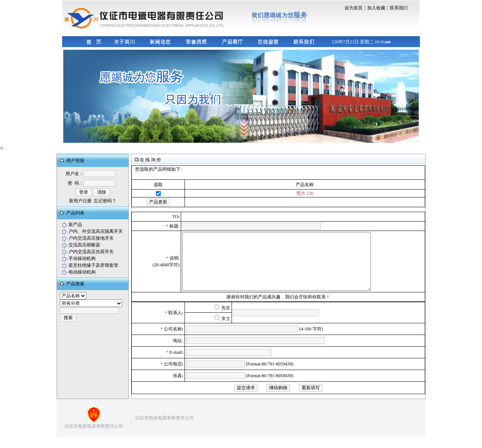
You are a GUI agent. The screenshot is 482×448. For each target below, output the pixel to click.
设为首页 (354, 8)
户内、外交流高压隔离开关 (96, 231)
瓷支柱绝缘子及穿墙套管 (93, 265)
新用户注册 (80, 201)
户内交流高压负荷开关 (91, 252)
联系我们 (399, 8)
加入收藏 (376, 8)
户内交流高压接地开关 (91, 238)
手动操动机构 (82, 258)
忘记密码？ (105, 201)
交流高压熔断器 (84, 245)
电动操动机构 (82, 272)
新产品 (75, 225)
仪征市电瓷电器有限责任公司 (94, 437)
